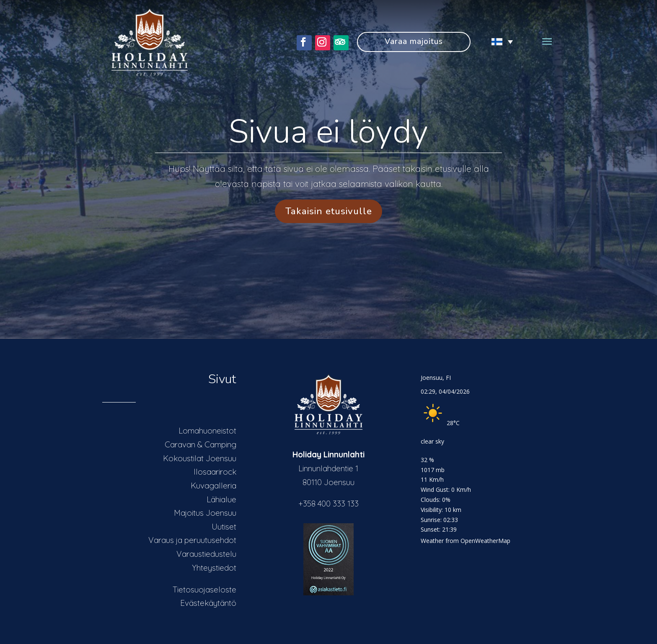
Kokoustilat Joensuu (200, 458)
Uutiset (224, 527)
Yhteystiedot (214, 568)
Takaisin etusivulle (329, 211)
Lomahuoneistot (207, 431)
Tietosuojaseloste (204, 589)
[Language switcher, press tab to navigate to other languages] (498, 42)
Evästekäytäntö (208, 603)
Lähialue (221, 499)
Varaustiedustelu (206, 554)
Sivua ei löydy (328, 132)
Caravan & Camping (200, 444)
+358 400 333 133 (328, 504)
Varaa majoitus (414, 42)
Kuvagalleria (213, 486)
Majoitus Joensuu (205, 513)
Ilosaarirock (215, 472)
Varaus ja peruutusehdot (192, 540)
